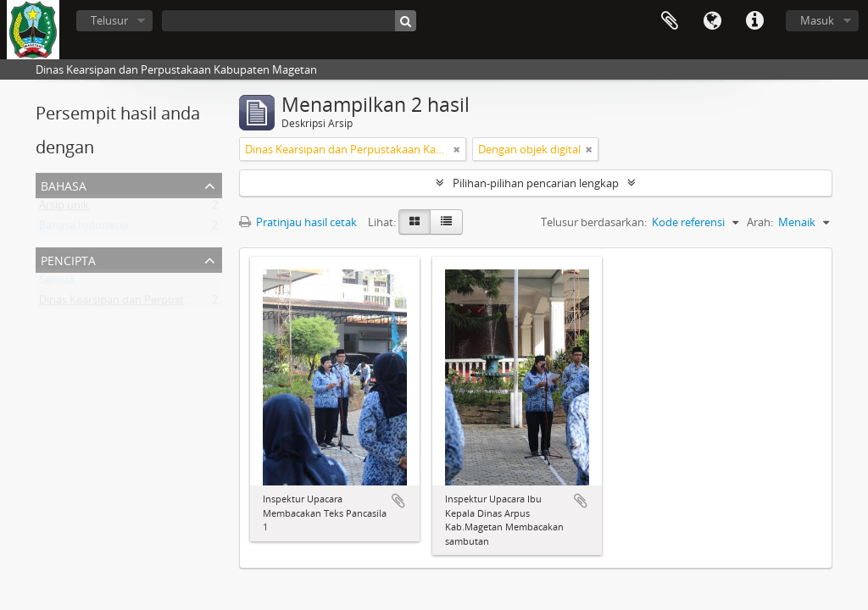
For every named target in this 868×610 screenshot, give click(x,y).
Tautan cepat (754, 21)
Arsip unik (64, 208)
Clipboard (670, 21)
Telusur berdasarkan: (594, 222)
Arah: (760, 222)
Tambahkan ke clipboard (398, 501)
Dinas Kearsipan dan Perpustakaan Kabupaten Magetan (180, 303)
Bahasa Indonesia (83, 229)
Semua (56, 283)
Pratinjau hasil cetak (298, 222)
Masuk (817, 20)
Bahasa (712, 21)
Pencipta (68, 259)
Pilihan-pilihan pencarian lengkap (536, 183)
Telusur (109, 20)
